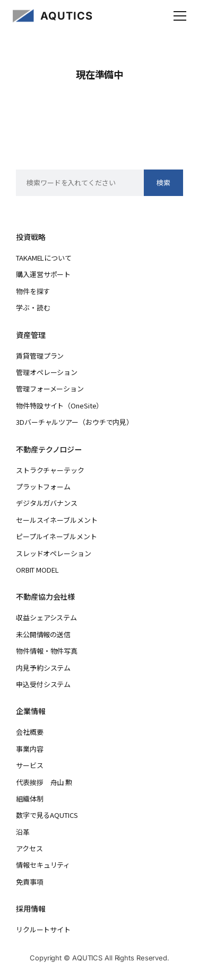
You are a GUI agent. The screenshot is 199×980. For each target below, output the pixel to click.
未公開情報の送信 (43, 634)
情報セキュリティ (43, 865)
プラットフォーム (43, 487)
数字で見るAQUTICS (47, 815)
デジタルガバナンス (47, 503)
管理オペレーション (47, 372)
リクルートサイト (43, 929)
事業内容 (30, 749)
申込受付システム (43, 684)
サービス (30, 765)
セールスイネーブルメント (57, 520)
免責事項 (30, 882)
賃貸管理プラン (40, 356)
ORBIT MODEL (37, 570)
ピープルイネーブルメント (56, 536)
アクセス (29, 848)
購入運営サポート (43, 274)
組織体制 (30, 799)
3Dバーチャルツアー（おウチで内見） (75, 422)
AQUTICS (67, 16)
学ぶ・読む (33, 308)
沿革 (23, 832)
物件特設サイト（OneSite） (59, 406)
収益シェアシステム (46, 617)
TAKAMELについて (44, 258)
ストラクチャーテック (50, 470)
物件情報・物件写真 (47, 651)
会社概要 (30, 732)
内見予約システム (43, 668)
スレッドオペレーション (54, 553)
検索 (163, 182)
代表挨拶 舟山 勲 (44, 782)
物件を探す (33, 291)
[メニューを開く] (180, 16)
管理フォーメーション (50, 389)
